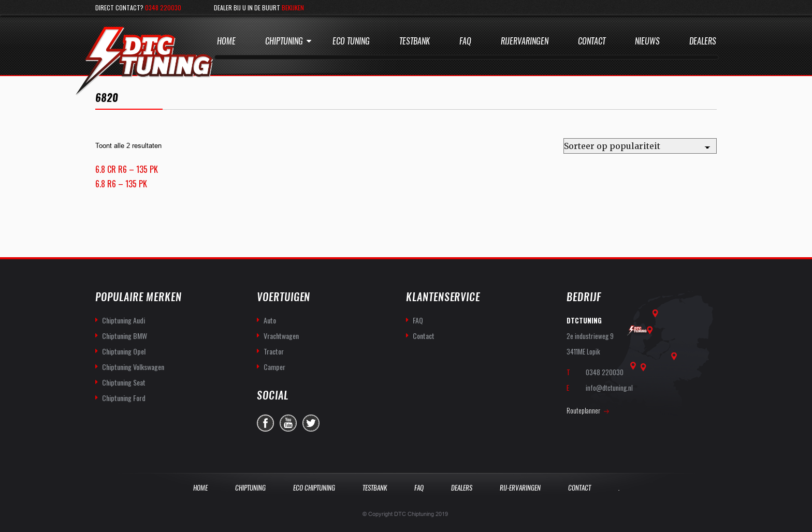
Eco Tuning (351, 41)
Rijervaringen (525, 41)
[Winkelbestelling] (640, 146)
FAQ (418, 320)
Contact (592, 41)
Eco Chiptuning (314, 488)
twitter (311, 423)
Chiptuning (284, 41)
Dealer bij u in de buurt (259, 8)
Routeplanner (583, 410)
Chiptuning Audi (124, 320)
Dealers (703, 41)
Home (226, 41)
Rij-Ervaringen (520, 488)
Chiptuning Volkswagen (133, 367)
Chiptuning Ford (124, 398)
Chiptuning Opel (124, 351)
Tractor (274, 351)
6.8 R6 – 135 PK (121, 184)
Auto (270, 320)
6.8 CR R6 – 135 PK (127, 169)
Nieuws (647, 41)
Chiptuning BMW (125, 336)
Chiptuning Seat (124, 382)
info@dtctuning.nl (609, 388)
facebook (265, 423)
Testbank (415, 41)
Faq (465, 41)
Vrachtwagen (281, 336)
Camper (274, 367)
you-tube (288, 423)
